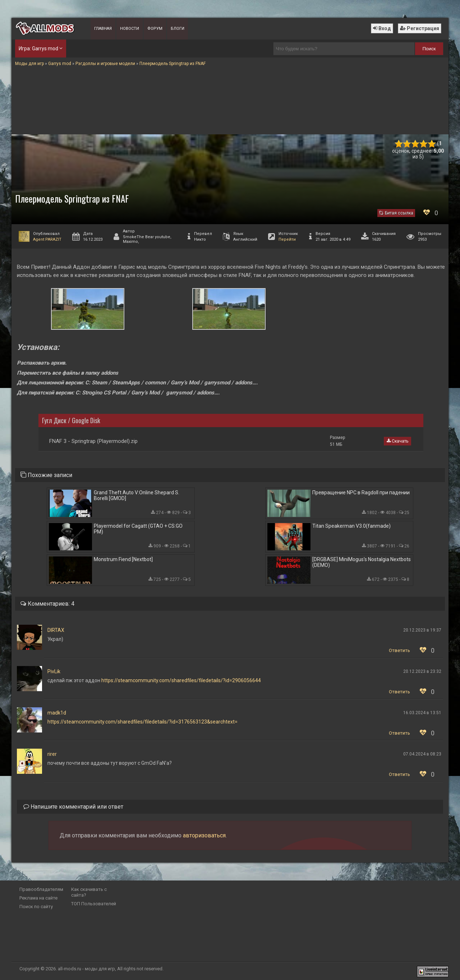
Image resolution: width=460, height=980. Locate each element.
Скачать (397, 441)
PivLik (54, 671)
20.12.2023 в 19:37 (422, 630)
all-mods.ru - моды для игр (86, 969)
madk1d (57, 713)
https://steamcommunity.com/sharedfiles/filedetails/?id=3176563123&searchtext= (142, 722)
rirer (52, 754)
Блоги (178, 29)
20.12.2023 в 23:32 (422, 671)
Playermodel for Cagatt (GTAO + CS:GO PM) (138, 529)
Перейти (287, 239)
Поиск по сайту (36, 907)
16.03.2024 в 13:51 (422, 713)
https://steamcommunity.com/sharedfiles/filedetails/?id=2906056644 (181, 680)
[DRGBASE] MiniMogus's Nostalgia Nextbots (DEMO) (362, 562)
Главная (103, 29)
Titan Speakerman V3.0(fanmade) (351, 526)
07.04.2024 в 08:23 (422, 754)
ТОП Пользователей (94, 904)
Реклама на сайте (38, 898)
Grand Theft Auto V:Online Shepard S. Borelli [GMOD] (137, 495)
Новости (130, 29)
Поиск (429, 49)
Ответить (399, 650)
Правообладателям (41, 889)
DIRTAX (56, 630)
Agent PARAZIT (47, 239)
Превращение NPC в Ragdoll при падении (361, 493)
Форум (155, 29)
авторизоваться (204, 835)
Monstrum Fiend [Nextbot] (123, 559)
